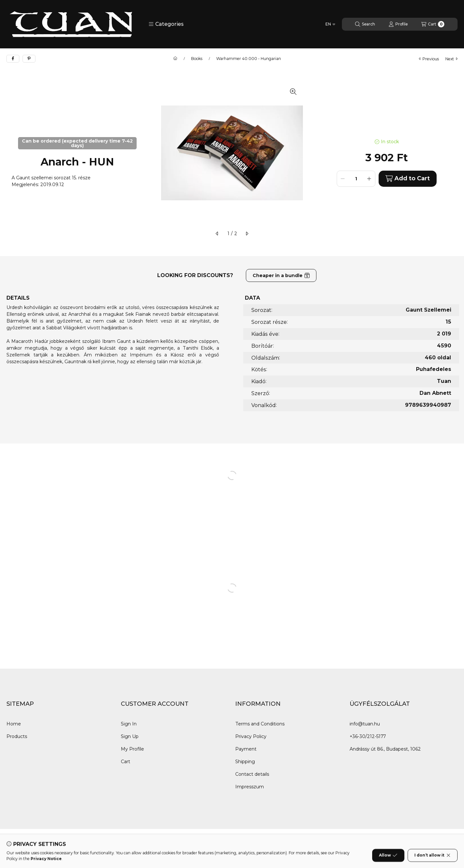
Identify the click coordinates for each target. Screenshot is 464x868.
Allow (388, 860)
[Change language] (330, 24)
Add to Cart (408, 179)
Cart (126, 762)
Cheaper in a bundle (281, 275)
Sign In (129, 724)
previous (429, 59)
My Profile (132, 749)
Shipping (245, 762)
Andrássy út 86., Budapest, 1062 (385, 749)
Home (14, 724)
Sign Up (130, 736)
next (451, 59)
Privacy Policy (251, 736)
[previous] (217, 234)
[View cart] (433, 24)
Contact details (252, 774)
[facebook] (13, 59)
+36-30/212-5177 (368, 736)
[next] (247, 234)
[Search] (365, 24)
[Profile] (398, 24)
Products (17, 736)
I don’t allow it (433, 860)
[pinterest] (29, 59)
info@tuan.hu (365, 724)
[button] (166, 24)
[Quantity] (356, 179)
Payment (246, 749)
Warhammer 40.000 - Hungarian (249, 59)
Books (197, 59)
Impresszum (250, 787)
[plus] (369, 179)
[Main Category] (175, 59)
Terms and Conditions (260, 724)
